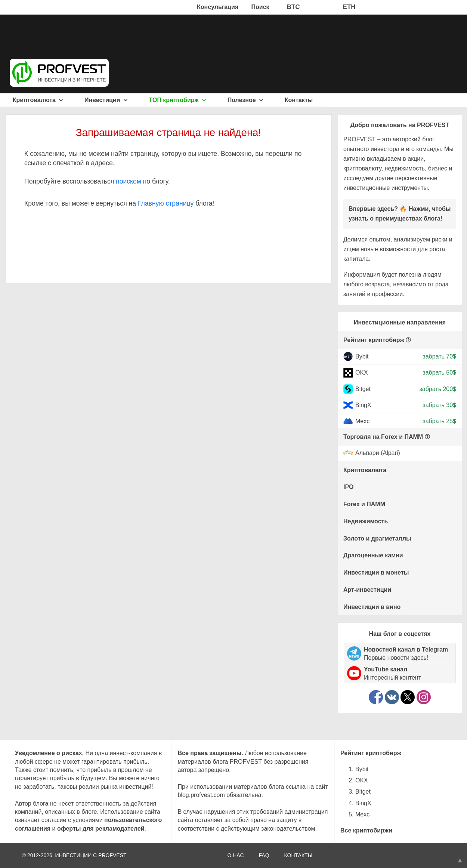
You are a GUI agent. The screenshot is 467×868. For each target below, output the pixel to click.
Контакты (299, 100)
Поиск (260, 7)
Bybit (362, 356)
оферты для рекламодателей (101, 829)
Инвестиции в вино (372, 607)
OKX (362, 373)
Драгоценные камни (373, 555)
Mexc (362, 421)
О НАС (235, 855)
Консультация (218, 7)
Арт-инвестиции (367, 590)
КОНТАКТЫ (299, 855)
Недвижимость (366, 521)
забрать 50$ (439, 373)
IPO (349, 487)
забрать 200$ (438, 389)
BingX (363, 405)
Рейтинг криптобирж (374, 340)
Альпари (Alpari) (378, 453)
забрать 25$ (439, 421)
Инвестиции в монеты (376, 572)
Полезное (245, 100)
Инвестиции (106, 100)
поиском (129, 181)
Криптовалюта (38, 100)
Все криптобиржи (366, 830)
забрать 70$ (439, 356)
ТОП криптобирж (178, 100)
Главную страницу (166, 203)
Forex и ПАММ (364, 504)
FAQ (264, 855)
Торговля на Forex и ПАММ (383, 437)
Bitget (363, 389)
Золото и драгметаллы (377, 538)
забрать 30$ (439, 405)
